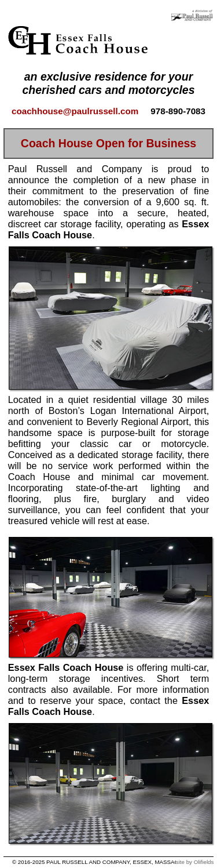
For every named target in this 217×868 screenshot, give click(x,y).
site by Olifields (195, 862)
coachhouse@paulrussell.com (75, 111)
